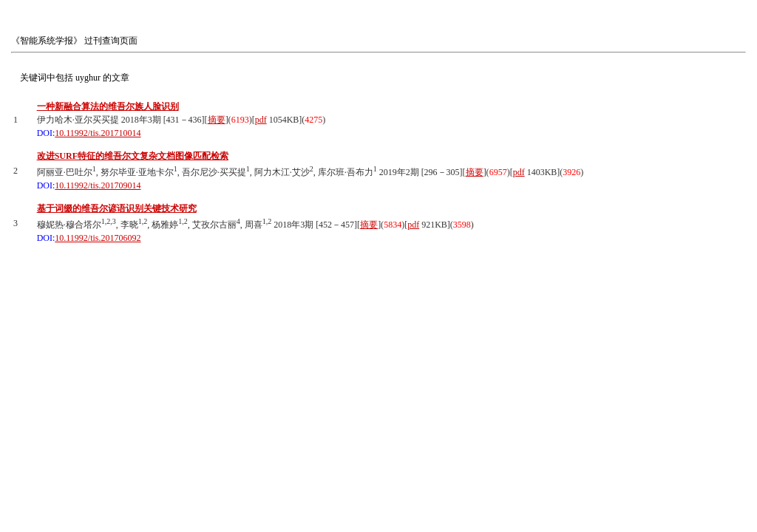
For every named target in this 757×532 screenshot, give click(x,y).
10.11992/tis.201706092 (98, 238)
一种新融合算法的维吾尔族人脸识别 (108, 106)
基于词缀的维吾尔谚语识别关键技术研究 (117, 208)
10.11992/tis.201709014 (98, 185)
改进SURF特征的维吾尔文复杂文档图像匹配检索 (133, 156)
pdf (261, 120)
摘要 (217, 120)
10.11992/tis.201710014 (98, 133)
